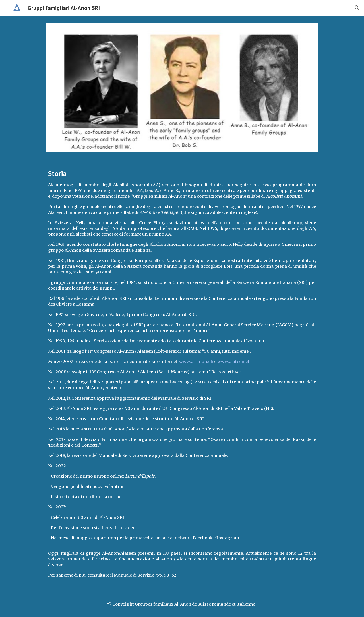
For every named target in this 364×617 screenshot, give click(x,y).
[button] (357, 8)
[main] (182, 375)
